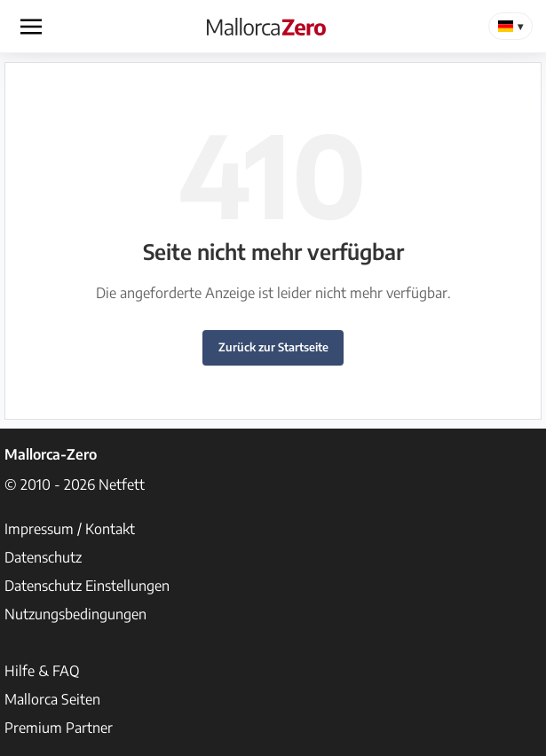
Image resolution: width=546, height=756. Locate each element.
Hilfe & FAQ (42, 671)
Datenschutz (43, 557)
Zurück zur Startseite (273, 347)
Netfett (122, 484)
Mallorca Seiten (52, 699)
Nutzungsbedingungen (75, 614)
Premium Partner (59, 728)
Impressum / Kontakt (70, 529)
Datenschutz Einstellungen (87, 586)
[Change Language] (510, 26)
